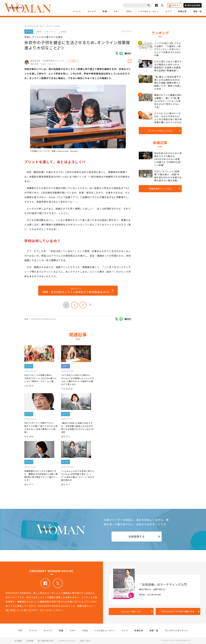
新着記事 (182, 11)
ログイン (175, 5)
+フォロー (73, 61)
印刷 (129, 53)
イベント (77, 11)
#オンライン (51, 32)
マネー (117, 11)
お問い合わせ (85, 641)
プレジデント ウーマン (34, 26)
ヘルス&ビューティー (149, 11)
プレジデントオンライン (176, 630)
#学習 (64, 32)
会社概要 (18, 641)
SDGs (129, 11)
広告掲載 (30, 641)
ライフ (168, 11)
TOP (20, 630)
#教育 (39, 32)
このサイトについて (67, 641)
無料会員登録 (193, 5)
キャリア (92, 11)
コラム (57, 26)
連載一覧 (197, 11)
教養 (105, 11)
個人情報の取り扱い (46, 641)
